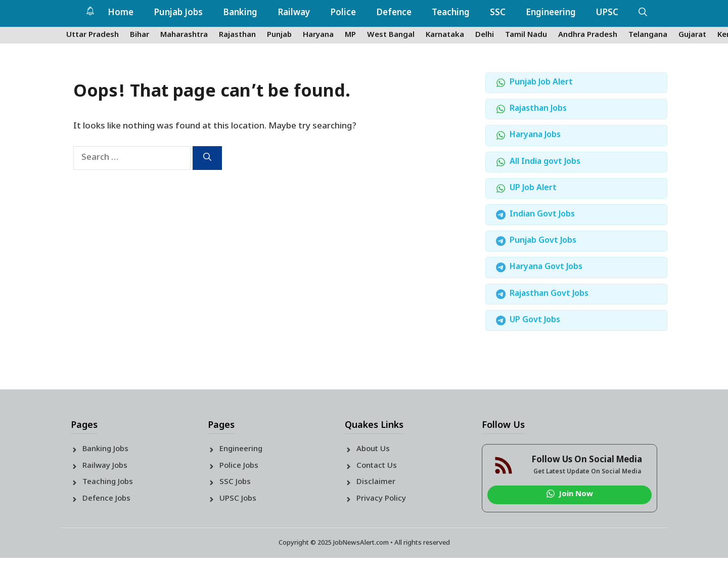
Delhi (485, 35)
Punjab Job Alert (541, 83)
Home (121, 13)
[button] (643, 13)
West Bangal (391, 35)
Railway (294, 13)
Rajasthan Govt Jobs (549, 294)
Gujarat (692, 35)
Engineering (551, 13)
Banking (240, 13)
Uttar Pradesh (93, 35)
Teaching (451, 13)
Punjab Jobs (178, 13)
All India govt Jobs (545, 162)
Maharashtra (184, 35)
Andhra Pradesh (588, 35)
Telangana (648, 35)
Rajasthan (237, 35)
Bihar (140, 35)
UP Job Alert (533, 188)
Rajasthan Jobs (538, 109)
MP (350, 35)
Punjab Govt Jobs (543, 241)
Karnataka (445, 35)
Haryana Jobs (535, 135)
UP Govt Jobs (535, 320)
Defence (394, 13)
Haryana (318, 35)
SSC (498, 13)
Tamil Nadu (526, 35)
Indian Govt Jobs (542, 215)
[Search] (207, 158)
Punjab (279, 35)
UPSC (607, 13)
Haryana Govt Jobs (546, 267)
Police (343, 13)
